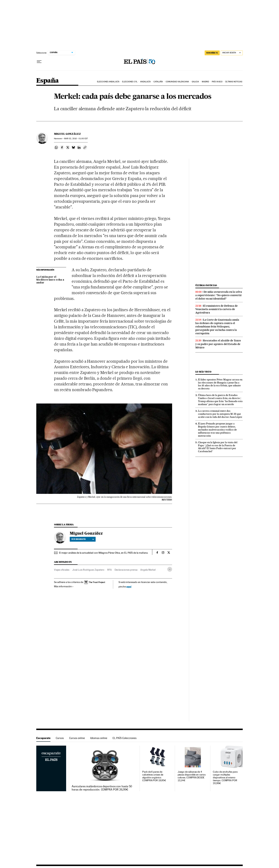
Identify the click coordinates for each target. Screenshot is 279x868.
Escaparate (43, 738)
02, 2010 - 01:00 (76, 139)
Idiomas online (99, 738)
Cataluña (158, 82)
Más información (64, 586)
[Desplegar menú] (39, 62)
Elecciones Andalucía (108, 82)
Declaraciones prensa (126, 570)
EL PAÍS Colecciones (125, 738)
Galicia (195, 82)
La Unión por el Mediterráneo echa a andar (50, 280)
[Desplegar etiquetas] (170, 569)
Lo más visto (203, 372)
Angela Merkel (148, 570)
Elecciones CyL (130, 82)
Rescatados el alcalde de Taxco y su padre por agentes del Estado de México (218, 344)
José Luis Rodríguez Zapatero (88, 570)
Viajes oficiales (62, 570)
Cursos (60, 738)
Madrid (205, 82)
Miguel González (67, 134)
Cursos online (77, 738)
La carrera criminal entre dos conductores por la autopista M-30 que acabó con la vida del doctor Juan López (220, 414)
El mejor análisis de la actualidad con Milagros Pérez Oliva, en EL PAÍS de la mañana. (104, 553)
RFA (109, 570)
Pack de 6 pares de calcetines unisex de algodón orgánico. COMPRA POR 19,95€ (154, 776)
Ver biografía (83, 539)
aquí (129, 586)
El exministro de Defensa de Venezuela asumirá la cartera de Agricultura (217, 309)
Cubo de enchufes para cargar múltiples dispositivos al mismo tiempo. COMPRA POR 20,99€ (225, 778)
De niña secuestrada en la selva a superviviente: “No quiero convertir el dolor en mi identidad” (219, 295)
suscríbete (212, 53)
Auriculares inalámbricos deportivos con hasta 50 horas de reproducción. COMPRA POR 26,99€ (102, 788)
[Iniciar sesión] (232, 53)
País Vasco (217, 82)
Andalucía (145, 82)
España (47, 81)
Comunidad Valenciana (177, 82)
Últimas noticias (234, 82)
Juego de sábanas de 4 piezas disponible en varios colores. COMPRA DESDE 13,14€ (192, 776)
